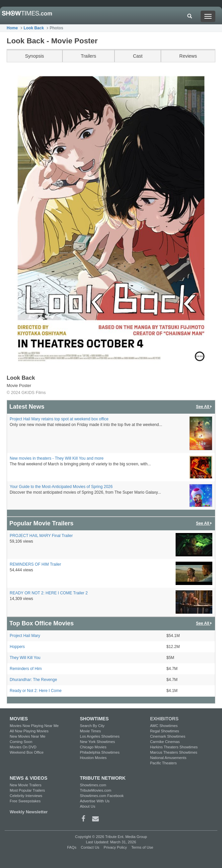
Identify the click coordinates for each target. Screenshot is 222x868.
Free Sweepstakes (25, 801)
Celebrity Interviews (26, 796)
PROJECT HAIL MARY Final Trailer (41, 536)
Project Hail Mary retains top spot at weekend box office (59, 419)
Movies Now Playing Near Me (34, 726)
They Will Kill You (25, 658)
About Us (87, 806)
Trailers (88, 56)
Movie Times (90, 731)
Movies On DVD (23, 747)
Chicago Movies (93, 747)
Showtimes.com (93, 785)
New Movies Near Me (28, 736)
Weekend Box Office (27, 752)
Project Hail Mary (25, 636)
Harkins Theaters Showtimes (174, 747)
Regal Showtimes (164, 731)
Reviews (188, 56)
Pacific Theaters (163, 763)
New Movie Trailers (26, 785)
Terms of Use (142, 847)
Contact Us (90, 847)
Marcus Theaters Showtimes (174, 752)
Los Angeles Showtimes (100, 736)
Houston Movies (93, 758)
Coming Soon (21, 742)
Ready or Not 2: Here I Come (36, 691)
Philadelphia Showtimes (100, 752)
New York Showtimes (97, 742)
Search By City (92, 726)
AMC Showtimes (164, 726)
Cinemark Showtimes (168, 736)
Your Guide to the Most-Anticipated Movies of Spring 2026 (61, 487)
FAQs (72, 847)
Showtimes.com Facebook (102, 796)
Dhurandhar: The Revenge (33, 680)
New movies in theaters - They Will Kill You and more (57, 458)
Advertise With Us (95, 801)
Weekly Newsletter (29, 812)
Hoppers (17, 647)
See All (204, 407)
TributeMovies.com (95, 790)
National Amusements (168, 758)
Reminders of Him (26, 669)
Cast (138, 56)
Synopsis (35, 56)
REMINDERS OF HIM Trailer (35, 564)
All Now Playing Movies (29, 731)
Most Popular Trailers (27, 790)
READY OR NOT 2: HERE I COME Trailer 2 (49, 593)
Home (12, 28)
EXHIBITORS (164, 719)
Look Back (34, 28)
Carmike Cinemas (165, 742)
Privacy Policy (115, 847)
